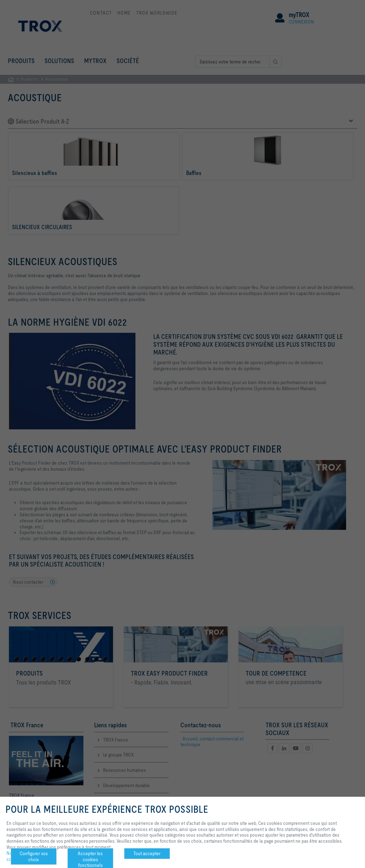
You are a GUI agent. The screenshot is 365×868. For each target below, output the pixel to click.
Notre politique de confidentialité (24, 856)
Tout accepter (147, 853)
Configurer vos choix (34, 856)
